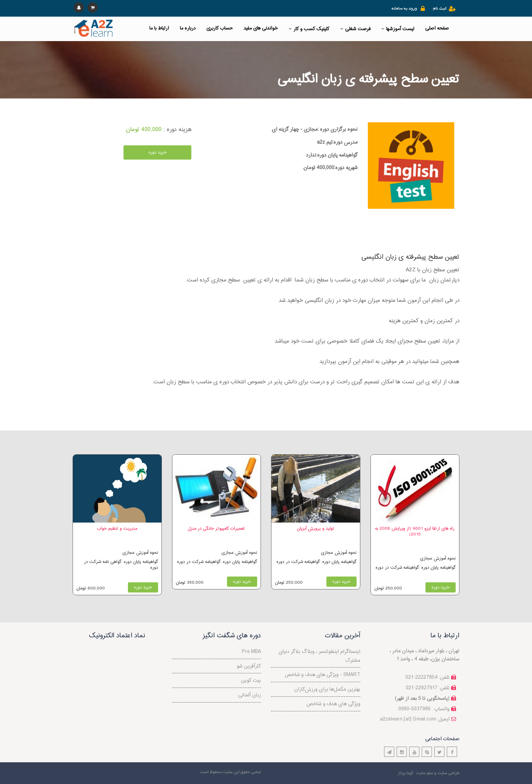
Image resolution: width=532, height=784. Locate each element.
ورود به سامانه (404, 9)
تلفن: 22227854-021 (427, 678)
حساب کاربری (220, 28)
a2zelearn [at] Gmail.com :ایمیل (415, 719)
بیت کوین (251, 681)
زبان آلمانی (250, 695)
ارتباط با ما (159, 28)
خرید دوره (158, 152)
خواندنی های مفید (261, 28)
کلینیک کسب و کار (309, 29)
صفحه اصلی (437, 28)
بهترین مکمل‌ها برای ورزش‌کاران (327, 689)
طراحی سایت (448, 773)
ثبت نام (440, 9)
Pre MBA (251, 652)
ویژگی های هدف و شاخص (333, 704)
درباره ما (188, 28)
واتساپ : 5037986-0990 (424, 709)
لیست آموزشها (398, 29)
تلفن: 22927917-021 (428, 688)
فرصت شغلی (355, 29)
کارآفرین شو (249, 666)
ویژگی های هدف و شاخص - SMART (322, 675)
